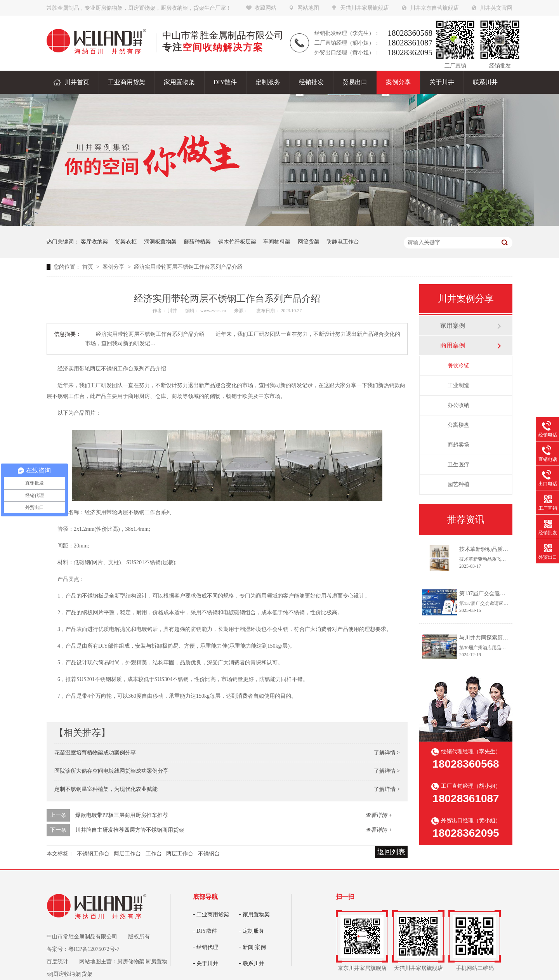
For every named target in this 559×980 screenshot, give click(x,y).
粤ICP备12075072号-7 (94, 949)
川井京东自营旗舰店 (434, 8)
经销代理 (207, 947)
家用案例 (453, 326)
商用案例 (453, 345)
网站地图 (308, 8)
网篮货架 (309, 242)
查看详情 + (379, 815)
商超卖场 (458, 445)
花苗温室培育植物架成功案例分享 (95, 753)
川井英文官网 (496, 8)
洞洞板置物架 (160, 242)
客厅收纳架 (94, 242)
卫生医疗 (458, 465)
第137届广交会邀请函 (485, 593)
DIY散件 (207, 931)
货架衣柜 (126, 242)
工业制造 (458, 385)
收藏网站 (266, 8)
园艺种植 (458, 484)
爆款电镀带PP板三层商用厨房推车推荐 (122, 815)
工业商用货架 (213, 915)
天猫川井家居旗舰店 (365, 8)
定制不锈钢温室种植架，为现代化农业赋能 (106, 789)
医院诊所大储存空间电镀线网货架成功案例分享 (111, 771)
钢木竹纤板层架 (237, 242)
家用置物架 (256, 915)
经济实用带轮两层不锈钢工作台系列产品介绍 (188, 267)
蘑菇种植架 (197, 242)
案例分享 (114, 267)
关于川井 (207, 963)
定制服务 (253, 931)
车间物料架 (277, 242)
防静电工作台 (343, 242)
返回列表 (391, 852)
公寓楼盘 (458, 425)
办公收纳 (458, 405)
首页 (89, 267)
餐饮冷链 (458, 366)
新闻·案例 (254, 947)
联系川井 (253, 963)
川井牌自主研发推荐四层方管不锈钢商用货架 (130, 830)
